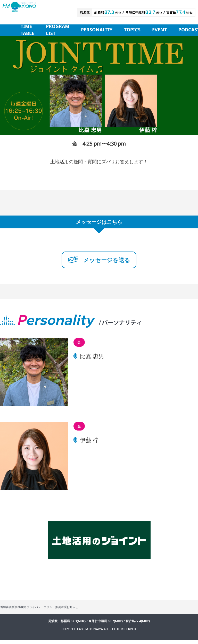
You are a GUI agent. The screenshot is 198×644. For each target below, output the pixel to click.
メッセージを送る (99, 260)
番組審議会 (10, 609)
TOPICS (132, 30)
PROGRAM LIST (58, 30)
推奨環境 (83, 609)
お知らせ (101, 609)
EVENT (159, 30)
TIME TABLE (27, 30)
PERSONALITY (97, 30)
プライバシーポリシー (56, 609)
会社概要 (29, 609)
